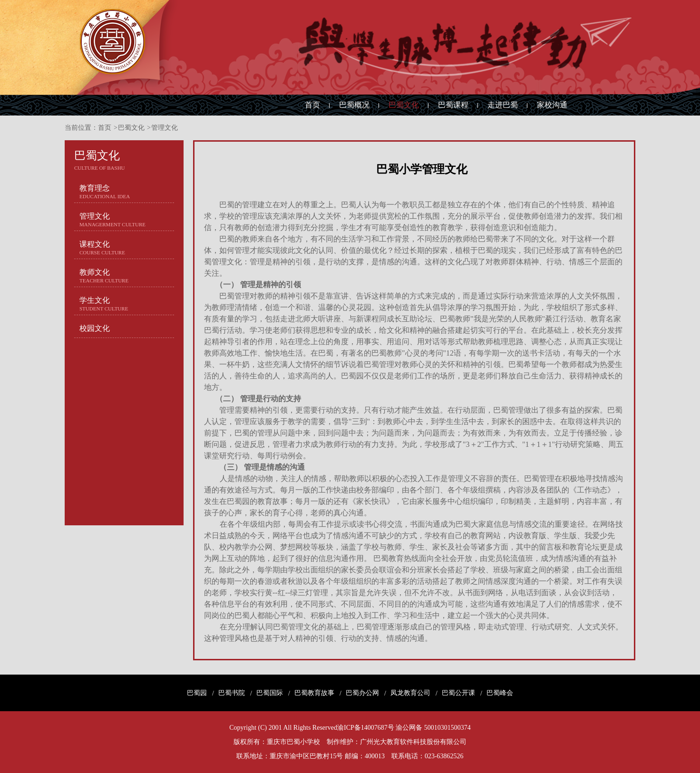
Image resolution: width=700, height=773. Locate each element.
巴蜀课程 (453, 105)
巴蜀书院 (232, 693)
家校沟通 (552, 105)
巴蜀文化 (404, 105)
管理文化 (165, 128)
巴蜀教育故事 (314, 693)
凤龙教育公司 (410, 693)
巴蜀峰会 (500, 693)
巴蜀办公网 (362, 693)
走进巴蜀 (503, 105)
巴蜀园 (197, 693)
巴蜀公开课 (458, 693)
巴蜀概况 (354, 105)
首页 (312, 105)
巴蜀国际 (270, 693)
